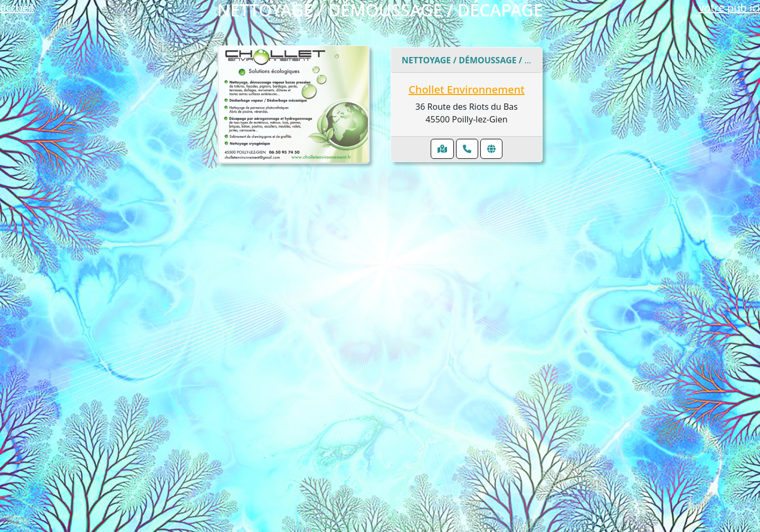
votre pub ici (729, 8)
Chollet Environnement (467, 89)
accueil (17, 8)
